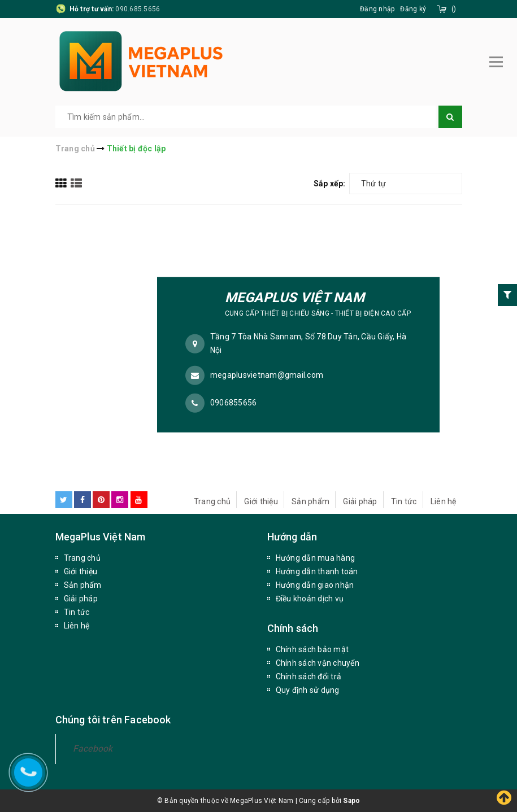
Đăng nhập (377, 9)
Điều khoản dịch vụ (310, 599)
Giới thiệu (261, 501)
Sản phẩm (310, 501)
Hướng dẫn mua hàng (316, 558)
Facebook (93, 748)
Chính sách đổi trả (309, 676)
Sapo (351, 801)
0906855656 (234, 403)
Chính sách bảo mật (312, 649)
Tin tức (404, 501)
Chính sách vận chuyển (318, 663)
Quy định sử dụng (308, 690)
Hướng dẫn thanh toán (317, 571)
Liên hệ (444, 501)
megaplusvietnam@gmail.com (267, 375)
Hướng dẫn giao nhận (315, 585)
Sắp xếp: (330, 184)
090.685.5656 (138, 9)
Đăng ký (413, 9)
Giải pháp (360, 501)
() (454, 9)
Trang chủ (212, 501)
